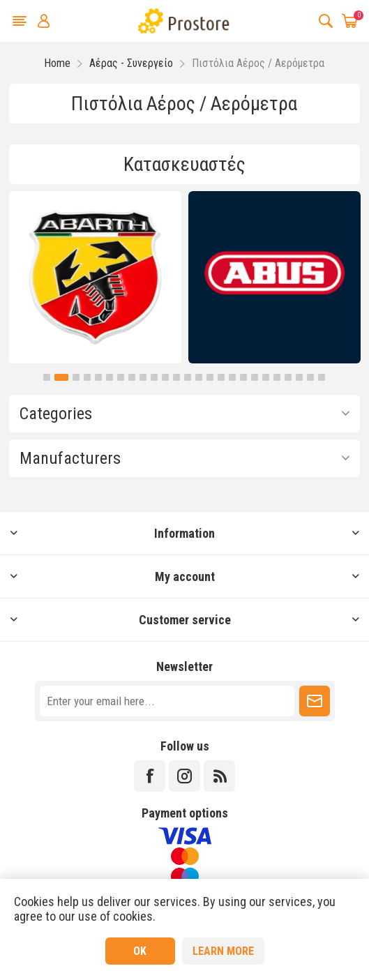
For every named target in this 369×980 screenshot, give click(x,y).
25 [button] (322, 377)
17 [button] (232, 377)
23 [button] (299, 377)
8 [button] (132, 377)
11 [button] (165, 377)
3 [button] (76, 377)
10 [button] (154, 377)
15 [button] (210, 377)
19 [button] (255, 377)
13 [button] (188, 377)
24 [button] (310, 377)
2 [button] (61, 377)
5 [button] (98, 377)
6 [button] (110, 377)
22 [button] (288, 377)
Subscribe (315, 701)
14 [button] (199, 377)
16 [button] (221, 377)
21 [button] (277, 377)
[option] (95, 277)
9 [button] (143, 377)
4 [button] (87, 377)
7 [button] (121, 377)
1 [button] (47, 377)
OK (140, 951)
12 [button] (176, 377)
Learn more (223, 951)
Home (57, 63)
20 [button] (266, 377)
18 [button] (243, 377)
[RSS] (219, 776)
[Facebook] (150, 776)
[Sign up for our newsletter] (167, 701)
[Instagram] (184, 776)
